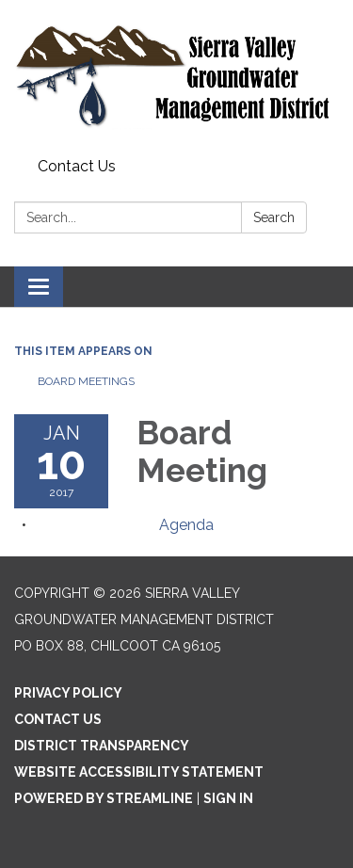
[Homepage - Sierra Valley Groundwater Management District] (176, 75)
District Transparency (102, 746)
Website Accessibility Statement (139, 772)
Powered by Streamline (104, 798)
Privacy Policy (68, 693)
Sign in (228, 798)
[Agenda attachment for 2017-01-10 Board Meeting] (186, 525)
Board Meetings (86, 381)
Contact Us (77, 166)
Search (274, 217)
